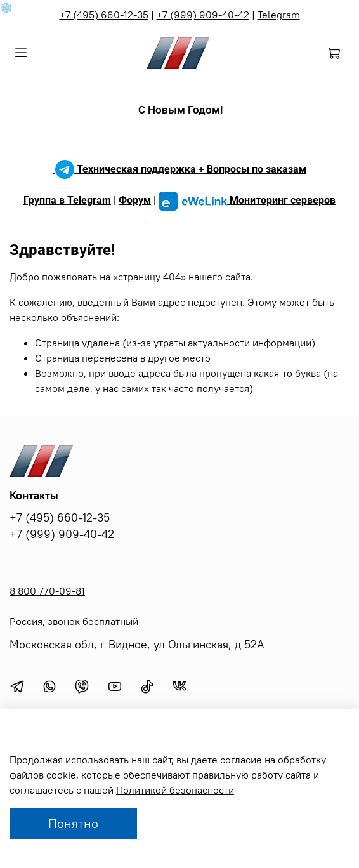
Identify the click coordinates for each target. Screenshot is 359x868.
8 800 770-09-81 (47, 591)
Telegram (279, 15)
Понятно (73, 823)
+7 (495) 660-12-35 (104, 15)
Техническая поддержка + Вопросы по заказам (179, 169)
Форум (135, 200)
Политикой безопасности (175, 790)
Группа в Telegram (67, 200)
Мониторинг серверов (247, 200)
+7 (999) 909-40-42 (203, 15)
